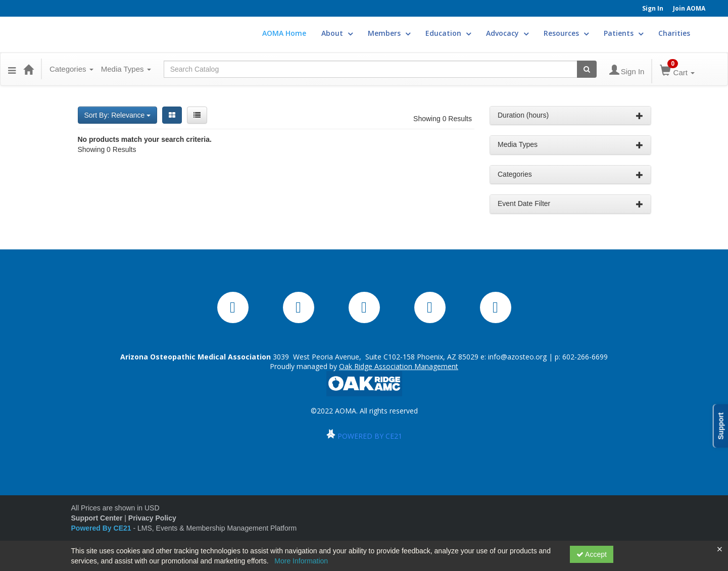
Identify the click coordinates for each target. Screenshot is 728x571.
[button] (12, 69)
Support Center (97, 518)
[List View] (197, 115)
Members (389, 33)
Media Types (126, 69)
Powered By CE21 (102, 528)
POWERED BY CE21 (370, 436)
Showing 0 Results (443, 119)
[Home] (28, 69)
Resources (566, 33)
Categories (71, 69)
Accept (592, 554)
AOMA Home (284, 33)
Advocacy (507, 33)
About (337, 33)
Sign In (653, 8)
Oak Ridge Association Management (399, 366)
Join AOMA (689, 8)
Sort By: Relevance (118, 115)
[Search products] (587, 69)
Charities (674, 33)
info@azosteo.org (517, 357)
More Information (301, 561)
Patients (623, 33)
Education (448, 33)
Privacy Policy (152, 518)
